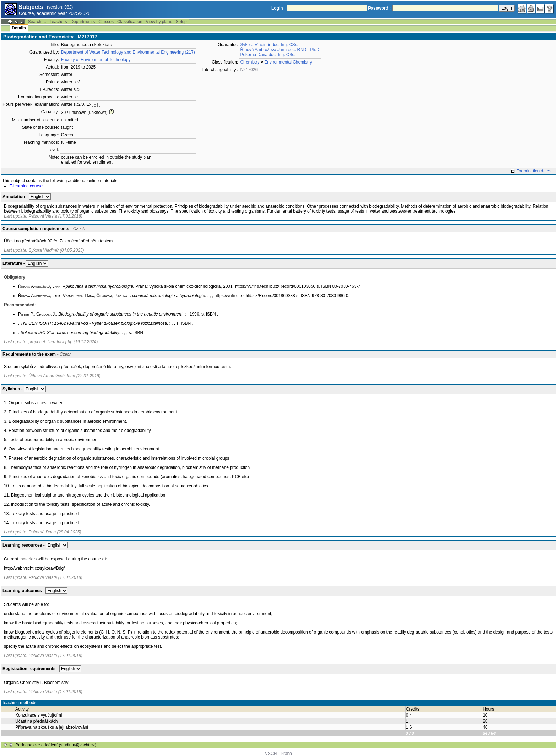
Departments (83, 22)
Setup (181, 22)
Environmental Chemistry (288, 62)
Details (19, 28)
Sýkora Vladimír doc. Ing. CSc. (269, 45)
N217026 (249, 70)
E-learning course (26, 186)
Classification (130, 22)
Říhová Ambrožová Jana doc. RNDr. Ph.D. (280, 50)
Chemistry (250, 62)
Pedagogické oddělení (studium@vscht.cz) (56, 745)
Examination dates (534, 171)
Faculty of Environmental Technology (96, 60)
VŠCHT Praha (278, 754)
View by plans (159, 22)
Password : (379, 8)
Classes (106, 22)
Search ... (37, 22)
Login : (278, 8)
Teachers (58, 22)
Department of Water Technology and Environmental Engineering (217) (128, 52)
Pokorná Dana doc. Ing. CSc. (268, 55)
